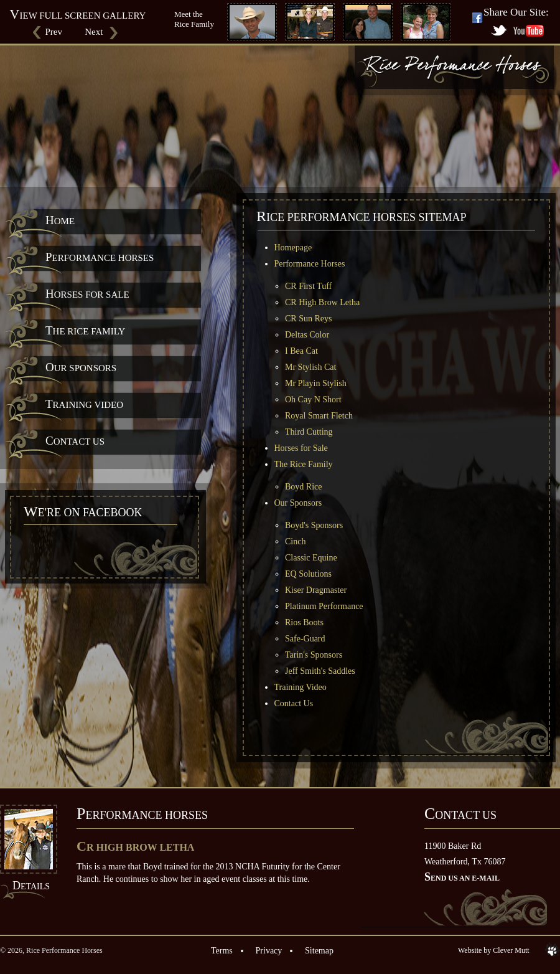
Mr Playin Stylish (316, 383)
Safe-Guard (305, 639)
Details (31, 887)
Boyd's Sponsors (314, 525)
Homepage (293, 248)
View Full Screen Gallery (78, 16)
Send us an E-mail (462, 878)
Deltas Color (307, 335)
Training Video (84, 404)
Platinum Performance (324, 606)
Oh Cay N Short (313, 400)
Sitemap (319, 951)
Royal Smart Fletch (319, 416)
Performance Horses (100, 257)
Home (60, 220)
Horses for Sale (87, 294)
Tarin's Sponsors (314, 655)
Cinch (295, 541)
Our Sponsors (81, 367)
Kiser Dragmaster (316, 590)
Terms (222, 951)
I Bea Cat (301, 351)
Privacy (269, 951)
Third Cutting (309, 432)
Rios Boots (304, 622)
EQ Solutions (308, 574)
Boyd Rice (304, 487)
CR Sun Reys (308, 319)
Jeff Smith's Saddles (320, 671)
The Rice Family (85, 330)
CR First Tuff (308, 286)
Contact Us (75, 441)
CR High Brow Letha (322, 302)
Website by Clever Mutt (494, 950)
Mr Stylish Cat (310, 367)
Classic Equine (311, 558)
